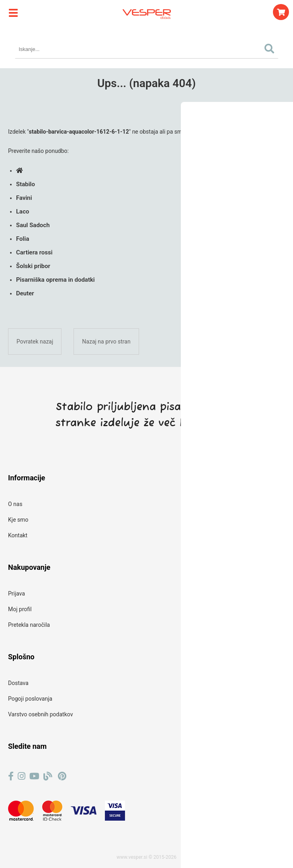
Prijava (16, 594)
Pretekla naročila (29, 625)
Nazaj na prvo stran (106, 342)
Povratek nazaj (35, 342)
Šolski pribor (33, 266)
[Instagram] (22, 776)
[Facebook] (11, 776)
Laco (23, 211)
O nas (15, 504)
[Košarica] (281, 12)
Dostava (18, 683)
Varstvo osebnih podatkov (40, 714)
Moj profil (20, 609)
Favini (24, 198)
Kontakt (18, 535)
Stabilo (26, 184)
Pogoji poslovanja (30, 699)
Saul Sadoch (33, 225)
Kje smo (18, 520)
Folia (23, 239)
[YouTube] (34, 776)
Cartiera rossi (34, 252)
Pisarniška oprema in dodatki (55, 280)
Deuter (25, 293)
